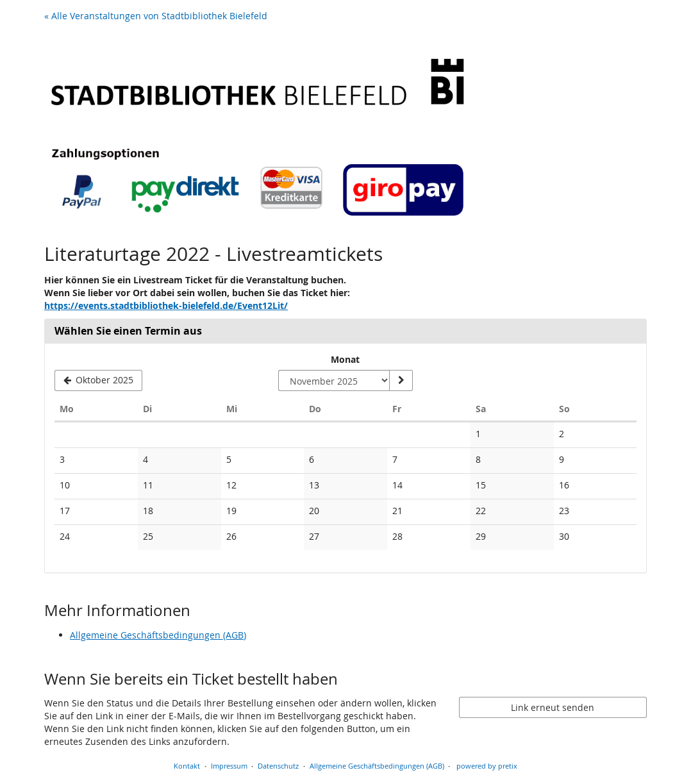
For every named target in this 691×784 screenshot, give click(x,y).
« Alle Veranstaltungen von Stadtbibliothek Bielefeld (156, 16)
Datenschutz (278, 766)
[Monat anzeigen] (401, 381)
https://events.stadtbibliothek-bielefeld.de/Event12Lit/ (166, 305)
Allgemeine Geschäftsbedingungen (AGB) (158, 635)
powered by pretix (487, 766)
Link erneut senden (553, 707)
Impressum (229, 766)
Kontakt (187, 766)
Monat (345, 359)
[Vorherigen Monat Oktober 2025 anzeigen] (98, 381)
